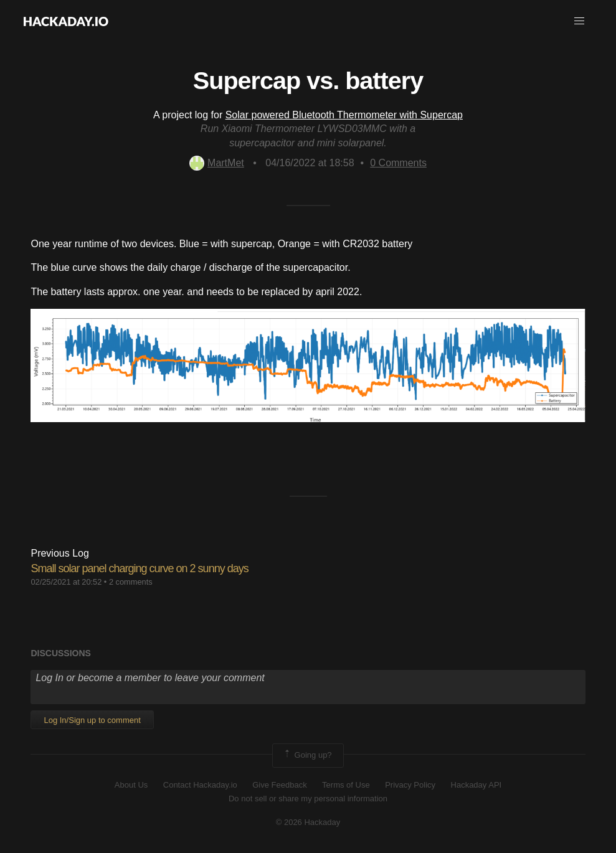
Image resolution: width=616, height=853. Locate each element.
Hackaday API (476, 785)
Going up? (307, 755)
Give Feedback (279, 785)
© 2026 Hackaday (308, 822)
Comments (398, 163)
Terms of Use (346, 785)
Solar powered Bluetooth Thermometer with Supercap (344, 115)
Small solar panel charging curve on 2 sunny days (139, 568)
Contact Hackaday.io (200, 785)
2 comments (131, 582)
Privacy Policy (410, 785)
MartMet (217, 163)
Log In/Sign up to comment (92, 720)
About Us (131, 785)
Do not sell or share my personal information (308, 799)
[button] (579, 21)
